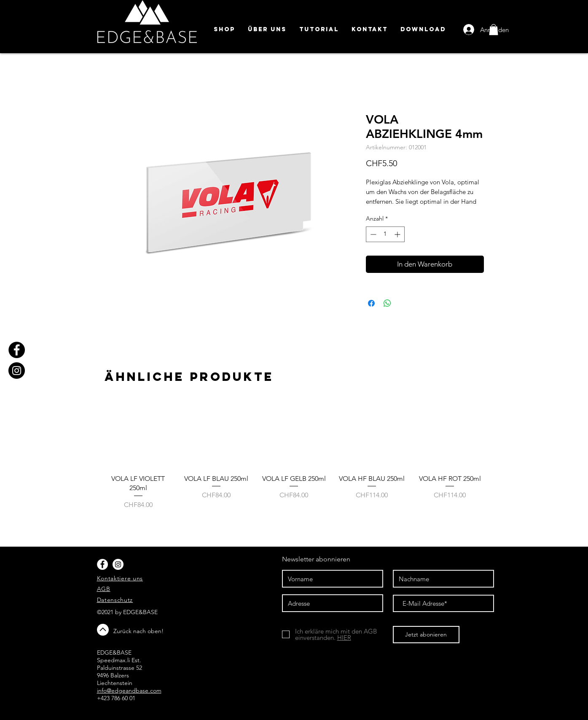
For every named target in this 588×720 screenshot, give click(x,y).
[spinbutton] (385, 234)
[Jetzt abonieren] (426, 635)
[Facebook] (17, 350)
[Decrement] (372, 234)
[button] (494, 30)
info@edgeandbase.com (129, 690)
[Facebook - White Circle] (102, 564)
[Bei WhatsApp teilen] (387, 303)
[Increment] (398, 234)
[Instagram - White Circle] (118, 564)
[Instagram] (17, 371)
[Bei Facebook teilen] (371, 303)
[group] (294, 459)
